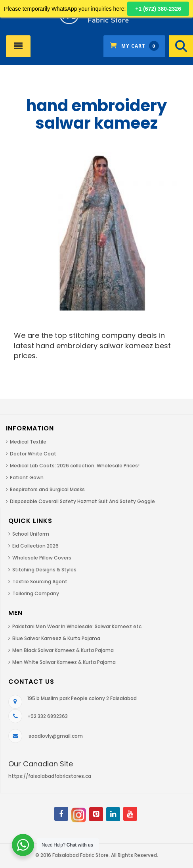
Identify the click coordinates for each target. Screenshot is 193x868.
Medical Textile (28, 442)
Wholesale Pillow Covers (42, 558)
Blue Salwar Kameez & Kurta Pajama (56, 638)
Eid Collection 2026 (35, 546)
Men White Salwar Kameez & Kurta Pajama (64, 662)
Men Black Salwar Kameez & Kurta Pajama (63, 650)
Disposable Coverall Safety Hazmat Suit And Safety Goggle (82, 501)
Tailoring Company (36, 593)
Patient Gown (27, 477)
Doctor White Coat (33, 454)
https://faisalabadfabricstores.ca (50, 776)
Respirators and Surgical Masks (47, 489)
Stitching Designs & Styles (44, 570)
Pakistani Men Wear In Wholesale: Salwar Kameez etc (77, 626)
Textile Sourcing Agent (40, 582)
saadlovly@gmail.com (56, 736)
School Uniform (31, 534)
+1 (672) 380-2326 (158, 9)
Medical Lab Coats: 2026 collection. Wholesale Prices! (75, 466)
